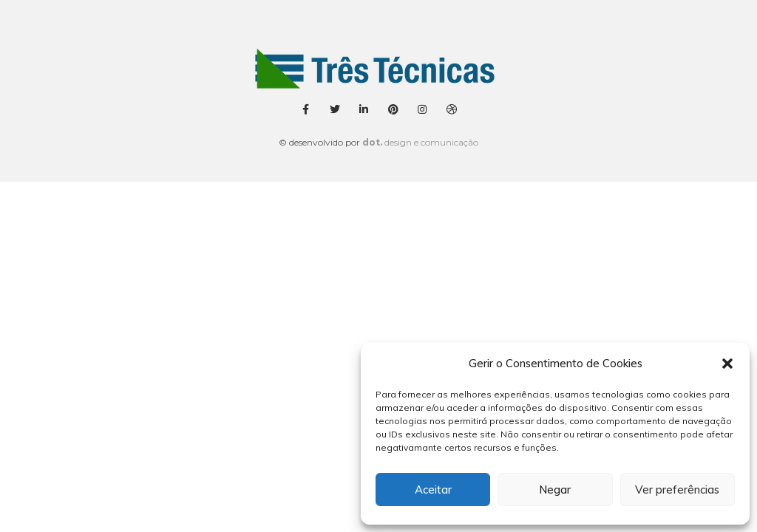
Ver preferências (677, 490)
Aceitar (433, 490)
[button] (727, 364)
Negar (555, 490)
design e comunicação (420, 142)
